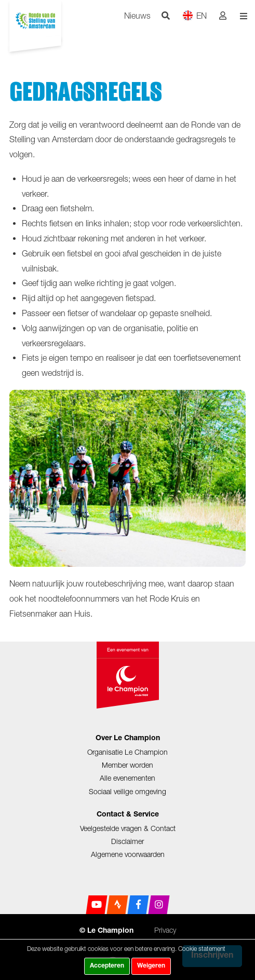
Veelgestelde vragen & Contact (128, 828)
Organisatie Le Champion (128, 752)
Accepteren (107, 966)
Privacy (165, 930)
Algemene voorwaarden (128, 854)
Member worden (128, 765)
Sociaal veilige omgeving (128, 791)
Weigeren (151, 966)
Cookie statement (202, 949)
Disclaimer (128, 841)
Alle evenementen (128, 778)
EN (194, 15)
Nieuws (137, 16)
